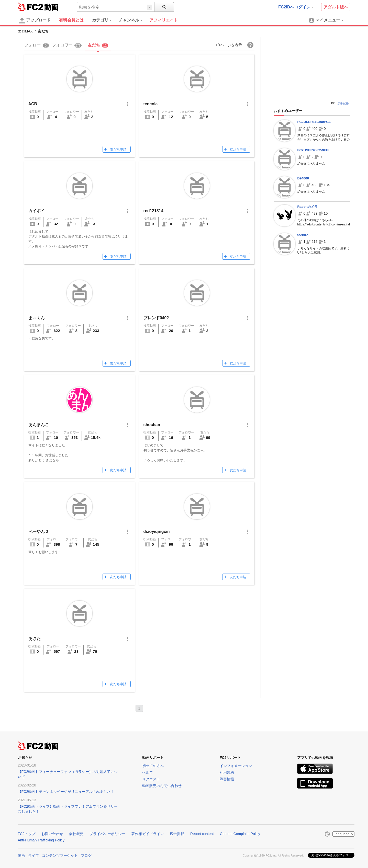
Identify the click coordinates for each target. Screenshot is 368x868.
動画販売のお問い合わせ (162, 786)
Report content (202, 834)
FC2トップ (27, 834)
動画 (21, 855)
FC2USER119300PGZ (314, 122)
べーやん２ (39, 532)
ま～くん (37, 318)
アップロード (35, 20)
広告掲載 (177, 834)
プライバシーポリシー (107, 834)
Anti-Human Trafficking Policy (41, 840)
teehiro (303, 235)
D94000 (303, 178)
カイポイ (37, 211)
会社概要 (76, 834)
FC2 (31, 7)
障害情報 (227, 779)
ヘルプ (148, 772)
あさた (35, 639)
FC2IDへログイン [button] (296, 7)
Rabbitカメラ (308, 207)
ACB (33, 104)
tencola (151, 104)
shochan (152, 425)
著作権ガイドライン (148, 834)
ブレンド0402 (156, 318)
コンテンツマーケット (60, 855)
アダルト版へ (336, 7)
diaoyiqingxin (157, 532)
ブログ (86, 855)
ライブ (34, 855)
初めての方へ (153, 766)
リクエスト (151, 779)
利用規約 (227, 772)
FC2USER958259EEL (314, 150)
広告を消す (344, 103)
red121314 (153, 211)
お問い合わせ (52, 834)
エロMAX (25, 31)
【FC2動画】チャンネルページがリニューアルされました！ (66, 792)
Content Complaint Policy (240, 834)
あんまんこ (39, 425)
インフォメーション (236, 766)
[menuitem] (105, 20)
